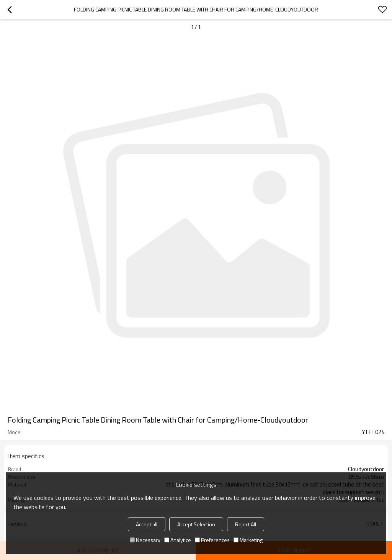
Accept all (147, 524)
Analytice (178, 540)
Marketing (248, 540)
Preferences (212, 540)
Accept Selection (196, 524)
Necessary (145, 540)
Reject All (246, 524)
